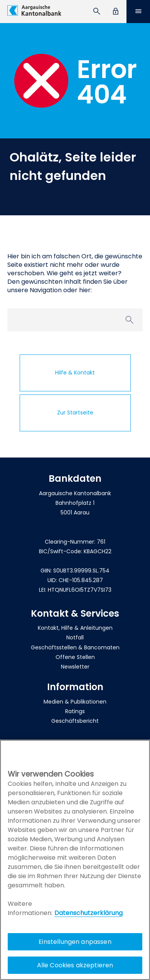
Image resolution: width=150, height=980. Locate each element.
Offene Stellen (75, 657)
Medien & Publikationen (75, 702)
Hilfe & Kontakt (75, 373)
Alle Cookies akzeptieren (75, 965)
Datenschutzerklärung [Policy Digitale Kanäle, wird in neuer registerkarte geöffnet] (88, 913)
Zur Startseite (75, 413)
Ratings (75, 711)
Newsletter (75, 667)
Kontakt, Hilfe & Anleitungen (75, 628)
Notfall (75, 637)
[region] (75, 860)
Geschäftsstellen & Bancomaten (75, 647)
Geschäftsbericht (75, 721)
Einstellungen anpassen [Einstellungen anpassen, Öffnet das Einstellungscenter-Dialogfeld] (75, 942)
